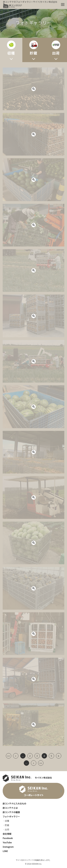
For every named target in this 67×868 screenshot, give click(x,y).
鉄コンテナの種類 (11, 812)
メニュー (61, 3)
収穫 (7, 821)
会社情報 (7, 834)
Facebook (8, 838)
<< (8, 756)
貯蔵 (7, 825)
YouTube (7, 843)
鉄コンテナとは (10, 808)
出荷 (7, 830)
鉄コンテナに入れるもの (14, 804)
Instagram (8, 847)
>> (41, 763)
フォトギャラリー (11, 817)
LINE (5, 851)
